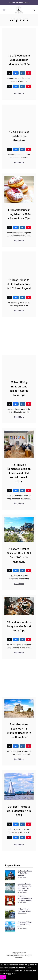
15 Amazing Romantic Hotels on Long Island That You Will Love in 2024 (19, 473)
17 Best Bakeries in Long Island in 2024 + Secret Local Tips (19, 214)
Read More (19, 93)
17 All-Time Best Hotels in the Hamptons (19, 136)
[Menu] (4, 10)
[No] (2, 979)
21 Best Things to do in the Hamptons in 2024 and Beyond (19, 284)
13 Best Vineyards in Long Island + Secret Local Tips (19, 626)
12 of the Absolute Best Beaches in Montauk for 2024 (19, 60)
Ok (3, 977)
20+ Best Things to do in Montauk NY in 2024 (19, 811)
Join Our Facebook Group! (19, 2)
